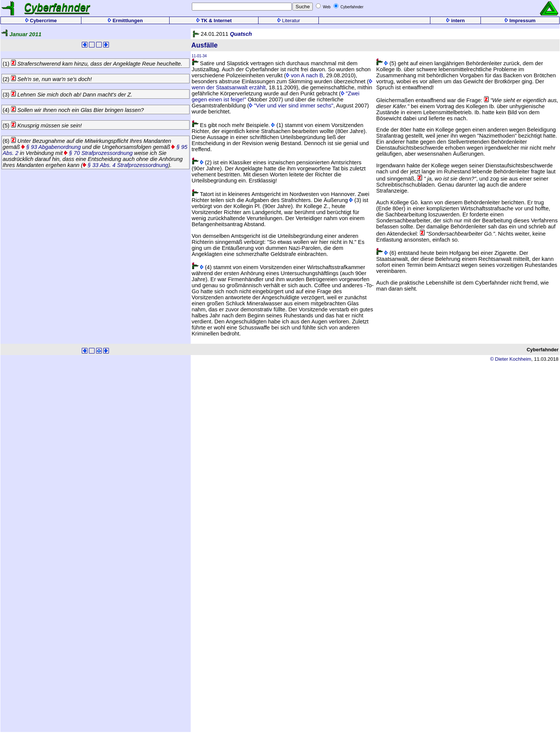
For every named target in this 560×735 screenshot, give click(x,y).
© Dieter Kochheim (510, 359)
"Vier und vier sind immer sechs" (291, 106)
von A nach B (305, 75)
